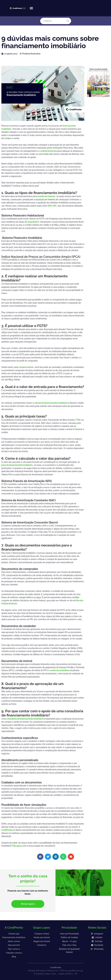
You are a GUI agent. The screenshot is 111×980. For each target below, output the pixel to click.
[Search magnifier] (68, 21)
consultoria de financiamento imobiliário (25, 719)
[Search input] (54, 21)
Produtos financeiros (31, 54)
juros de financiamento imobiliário (17, 465)
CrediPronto (7, 830)
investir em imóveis (46, 196)
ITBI (78, 420)
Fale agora (17, 846)
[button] (31, 8)
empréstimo (33, 222)
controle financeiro (49, 151)
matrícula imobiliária (60, 670)
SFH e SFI (52, 206)
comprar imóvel (26, 367)
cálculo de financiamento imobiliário (51, 403)
